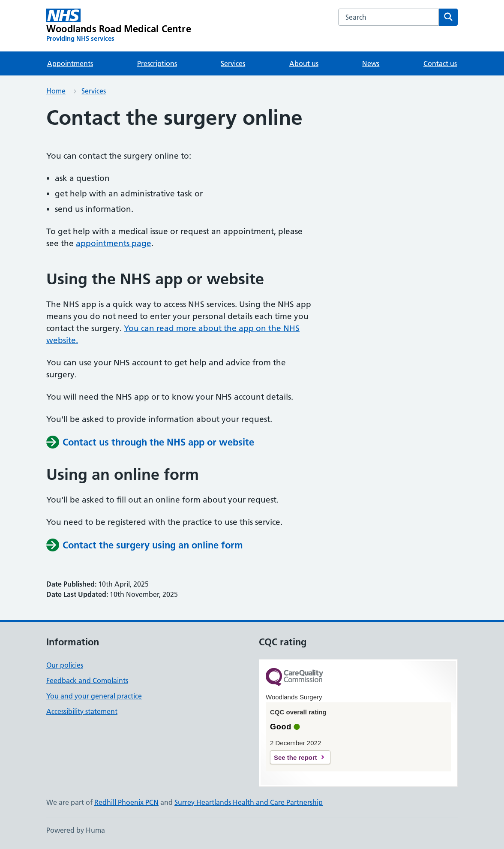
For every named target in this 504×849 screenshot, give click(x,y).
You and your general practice (94, 696)
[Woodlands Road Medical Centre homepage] (119, 26)
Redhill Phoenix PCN (126, 802)
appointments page (114, 243)
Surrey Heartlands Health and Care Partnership (249, 802)
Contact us (440, 63)
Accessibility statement (82, 711)
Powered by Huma (76, 830)
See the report (295, 757)
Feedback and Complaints (87, 680)
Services (233, 63)
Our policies (65, 665)
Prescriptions (157, 63)
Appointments (70, 63)
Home (56, 91)
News (371, 63)
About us (304, 63)
